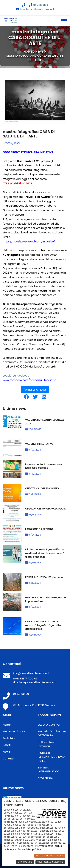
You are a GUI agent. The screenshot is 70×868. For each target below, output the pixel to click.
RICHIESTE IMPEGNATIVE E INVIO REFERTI (51, 757)
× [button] (65, 802)
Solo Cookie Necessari (50, 862)
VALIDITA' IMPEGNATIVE (39, 444)
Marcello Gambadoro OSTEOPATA (52, 733)
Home (28, 52)
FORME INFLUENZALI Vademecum (45, 577)
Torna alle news (35, 390)
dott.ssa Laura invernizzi (47, 744)
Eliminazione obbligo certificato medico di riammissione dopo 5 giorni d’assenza (45, 553)
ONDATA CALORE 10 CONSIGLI (43, 488)
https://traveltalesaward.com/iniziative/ (29, 242)
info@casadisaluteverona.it (35, 9)
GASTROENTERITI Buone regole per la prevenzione (46, 599)
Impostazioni (25, 862)
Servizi (7, 745)
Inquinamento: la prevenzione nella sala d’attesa (44, 466)
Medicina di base (14, 731)
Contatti (8, 759)
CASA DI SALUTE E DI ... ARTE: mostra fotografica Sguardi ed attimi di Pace (44, 625)
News (40, 52)
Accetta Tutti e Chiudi (50, 856)
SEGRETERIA (45, 778)
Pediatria (9, 738)
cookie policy (31, 849)
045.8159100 (38, 5)
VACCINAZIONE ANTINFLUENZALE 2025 (45, 422)
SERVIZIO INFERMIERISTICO (49, 770)
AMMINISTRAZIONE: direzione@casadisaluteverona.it (35, 680)
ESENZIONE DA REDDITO (39, 529)
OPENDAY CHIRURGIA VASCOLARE (45, 509)
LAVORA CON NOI (49, 725)
